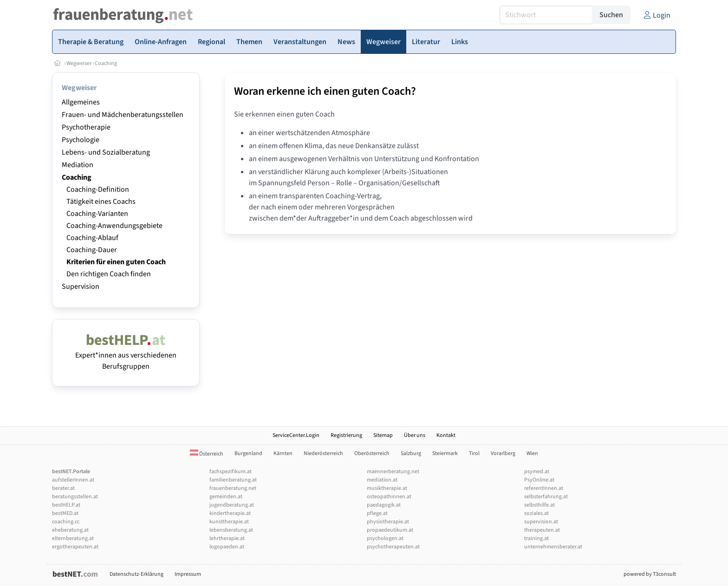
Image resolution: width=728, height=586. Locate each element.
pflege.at (377, 513)
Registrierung (346, 435)
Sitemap (383, 435)
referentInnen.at (544, 488)
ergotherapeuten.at (75, 547)
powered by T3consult (650, 574)
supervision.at (541, 522)
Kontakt (446, 435)
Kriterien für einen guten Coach (116, 262)
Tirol (474, 453)
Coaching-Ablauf (92, 238)
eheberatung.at (70, 530)
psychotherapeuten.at (393, 547)
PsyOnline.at (539, 480)
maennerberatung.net (393, 472)
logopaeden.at (227, 547)
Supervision (81, 286)
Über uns (415, 435)
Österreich (207, 454)
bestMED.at (65, 513)
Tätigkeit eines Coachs (101, 202)
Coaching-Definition (98, 189)
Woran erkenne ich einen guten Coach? (325, 91)
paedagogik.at (384, 505)
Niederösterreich (323, 453)
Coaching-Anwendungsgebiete (114, 226)
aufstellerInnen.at (73, 480)
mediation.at (382, 480)
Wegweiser (79, 63)
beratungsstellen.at (75, 497)
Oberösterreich (372, 453)
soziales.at (536, 513)
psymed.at (537, 472)
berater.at (63, 488)
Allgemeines (81, 102)
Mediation (78, 165)
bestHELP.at (66, 505)
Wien (532, 453)
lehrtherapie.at (227, 538)
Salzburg (411, 453)
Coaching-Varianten (97, 214)
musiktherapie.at (387, 488)
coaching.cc (66, 522)
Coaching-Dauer (92, 250)
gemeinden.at (226, 497)
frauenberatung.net (233, 488)
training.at (536, 538)
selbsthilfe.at (539, 505)
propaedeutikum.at (390, 530)
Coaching (106, 63)
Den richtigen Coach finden (109, 274)
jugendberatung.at (232, 505)
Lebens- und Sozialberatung (106, 152)
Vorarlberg (503, 453)
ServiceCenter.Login (296, 435)
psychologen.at (385, 538)
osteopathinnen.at (389, 497)
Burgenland (248, 453)
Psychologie (81, 140)
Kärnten (283, 453)
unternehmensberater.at (553, 547)
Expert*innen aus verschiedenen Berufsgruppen (126, 355)
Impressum (188, 574)
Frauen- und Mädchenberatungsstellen (123, 115)
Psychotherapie (86, 127)
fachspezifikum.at (231, 472)
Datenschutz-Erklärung (136, 574)
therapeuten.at (542, 530)
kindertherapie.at (230, 513)
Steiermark (445, 453)
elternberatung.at (73, 538)
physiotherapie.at (388, 522)
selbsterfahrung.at (546, 497)
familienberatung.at (233, 480)
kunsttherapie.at (229, 522)
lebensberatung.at (231, 530)
